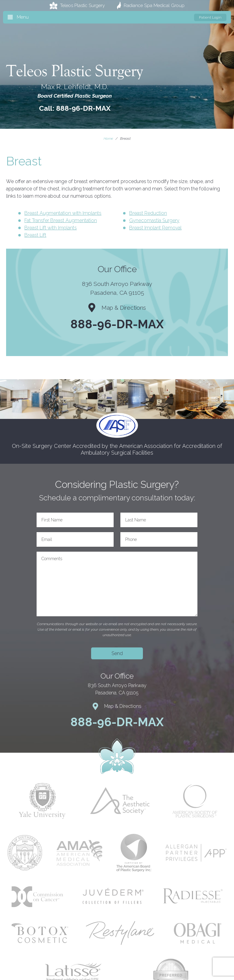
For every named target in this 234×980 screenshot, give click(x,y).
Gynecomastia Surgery (154, 220)
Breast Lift (35, 235)
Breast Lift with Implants (51, 228)
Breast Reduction (148, 213)
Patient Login (210, 17)
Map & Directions (117, 308)
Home (108, 139)
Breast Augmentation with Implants (63, 213)
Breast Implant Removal (155, 228)
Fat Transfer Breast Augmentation (61, 220)
